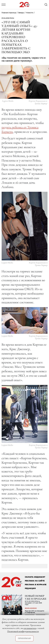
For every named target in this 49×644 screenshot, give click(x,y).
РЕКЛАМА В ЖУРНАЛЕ (36, 585)
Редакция (30, 588)
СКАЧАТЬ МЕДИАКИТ (35, 577)
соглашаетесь (30, 628)
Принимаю (24, 638)
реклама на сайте (35, 581)
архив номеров (31, 608)
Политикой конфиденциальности (23, 631)
